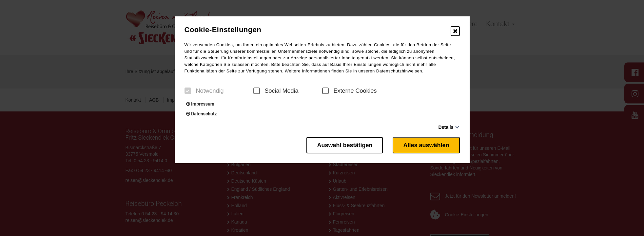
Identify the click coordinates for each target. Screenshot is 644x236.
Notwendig (204, 91)
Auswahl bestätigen (345, 145)
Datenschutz (202, 114)
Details (446, 127)
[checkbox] (188, 91)
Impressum (200, 104)
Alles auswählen (426, 145)
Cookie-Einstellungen (223, 30)
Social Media (276, 91)
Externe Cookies (350, 91)
